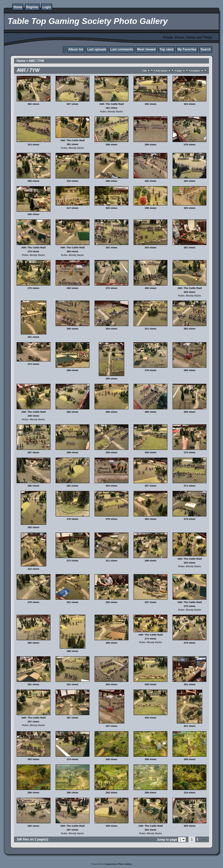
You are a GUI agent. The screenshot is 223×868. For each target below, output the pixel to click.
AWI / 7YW (37, 61)
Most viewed (146, 49)
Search (206, 49)
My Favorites (187, 49)
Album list (76, 49)
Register (32, 7)
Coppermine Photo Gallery (118, 864)
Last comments (122, 49)
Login (47, 7)
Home (18, 7)
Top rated (167, 49)
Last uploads (97, 49)
